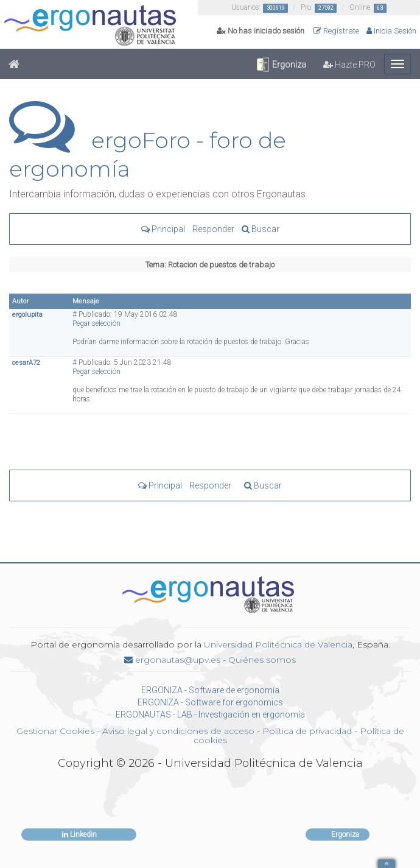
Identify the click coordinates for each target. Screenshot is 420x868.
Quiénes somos (262, 660)
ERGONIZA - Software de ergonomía (210, 690)
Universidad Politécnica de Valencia (278, 644)
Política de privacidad (307, 731)
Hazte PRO (349, 65)
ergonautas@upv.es (172, 660)
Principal (163, 229)
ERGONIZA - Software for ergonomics (210, 702)
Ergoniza (281, 65)
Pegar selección (96, 323)
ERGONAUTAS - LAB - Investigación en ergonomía (210, 715)
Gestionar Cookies (55, 731)
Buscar (261, 229)
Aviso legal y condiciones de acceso (178, 731)
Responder (213, 229)
